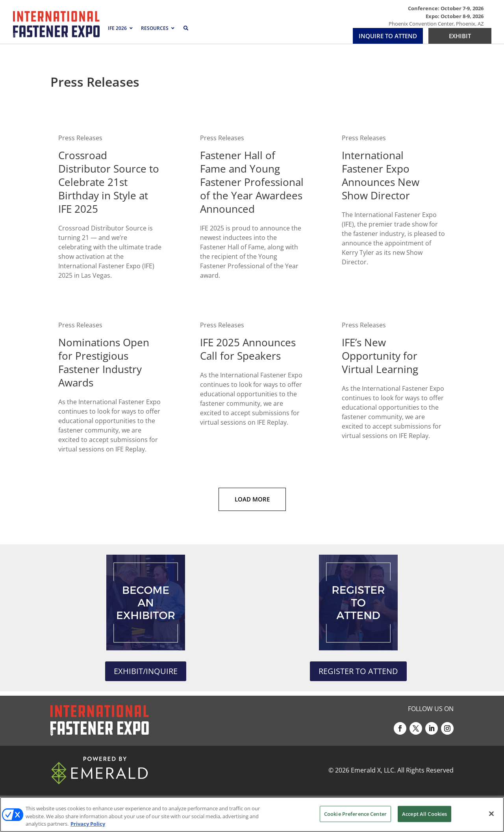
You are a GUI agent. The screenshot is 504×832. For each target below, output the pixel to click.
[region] (252, 814)
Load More (252, 499)
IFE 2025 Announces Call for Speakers (248, 349)
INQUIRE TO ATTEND (388, 36)
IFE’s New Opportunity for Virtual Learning (380, 356)
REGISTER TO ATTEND (358, 671)
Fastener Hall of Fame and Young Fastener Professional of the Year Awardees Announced (252, 182)
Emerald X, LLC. (373, 770)
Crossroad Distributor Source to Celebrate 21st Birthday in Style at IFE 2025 (109, 182)
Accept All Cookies (424, 813)
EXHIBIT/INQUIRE (146, 671)
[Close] (491, 813)
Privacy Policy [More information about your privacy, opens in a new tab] (88, 824)
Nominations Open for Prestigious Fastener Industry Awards (104, 362)
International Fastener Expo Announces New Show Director (381, 175)
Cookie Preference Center (355, 813)
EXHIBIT (460, 36)
